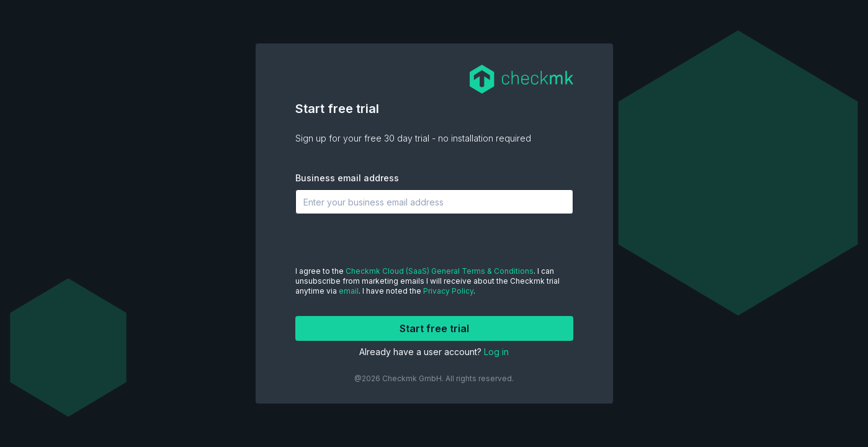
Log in (496, 352)
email (349, 291)
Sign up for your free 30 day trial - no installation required (413, 138)
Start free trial (337, 109)
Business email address (347, 178)
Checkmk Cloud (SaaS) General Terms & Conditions (440, 271)
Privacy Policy (448, 291)
